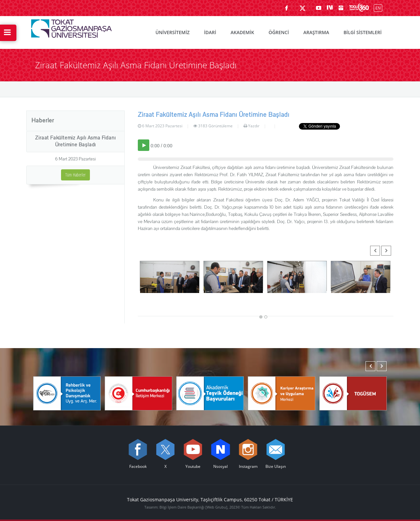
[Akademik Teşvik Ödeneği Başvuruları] (210, 393)
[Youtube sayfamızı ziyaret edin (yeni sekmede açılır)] (319, 8)
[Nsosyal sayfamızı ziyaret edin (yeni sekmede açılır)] (330, 8)
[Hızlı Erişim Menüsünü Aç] (8, 33)
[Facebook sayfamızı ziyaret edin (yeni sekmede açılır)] (286, 8)
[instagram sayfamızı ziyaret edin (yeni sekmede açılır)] (341, 8)
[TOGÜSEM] (353, 393)
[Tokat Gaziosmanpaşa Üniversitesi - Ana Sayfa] (72, 27)
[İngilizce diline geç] (377, 8)
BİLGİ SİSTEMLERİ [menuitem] (363, 32)
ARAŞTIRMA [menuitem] (316, 32)
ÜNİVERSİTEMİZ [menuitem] (173, 32)
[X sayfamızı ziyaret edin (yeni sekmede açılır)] (303, 8)
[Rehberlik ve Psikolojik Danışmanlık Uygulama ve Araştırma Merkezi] (67, 393)
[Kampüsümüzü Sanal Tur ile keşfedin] (359, 8)
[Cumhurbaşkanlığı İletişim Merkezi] (138, 393)
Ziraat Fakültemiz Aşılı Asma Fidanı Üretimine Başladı (75, 141)
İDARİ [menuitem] (210, 32)
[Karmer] (282, 393)
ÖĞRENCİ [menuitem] (279, 32)
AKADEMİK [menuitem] (242, 32)
